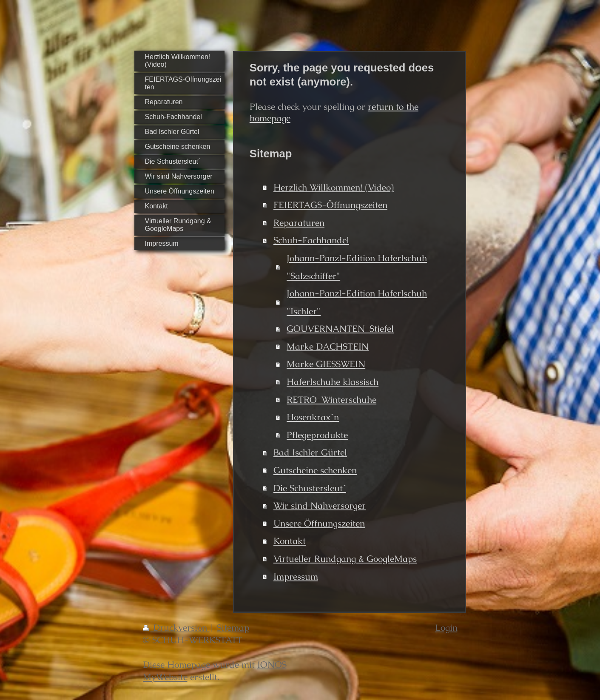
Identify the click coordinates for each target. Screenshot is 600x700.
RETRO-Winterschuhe (331, 400)
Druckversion (176, 627)
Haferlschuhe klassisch (333, 382)
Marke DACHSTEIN (328, 346)
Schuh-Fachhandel (311, 240)
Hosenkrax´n (313, 417)
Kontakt (290, 541)
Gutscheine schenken (315, 470)
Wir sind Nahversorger (320, 505)
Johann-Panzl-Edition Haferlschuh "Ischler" (357, 302)
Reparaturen (299, 223)
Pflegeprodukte (317, 435)
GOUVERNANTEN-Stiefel (340, 329)
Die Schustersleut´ (310, 488)
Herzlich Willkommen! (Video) (334, 187)
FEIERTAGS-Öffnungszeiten (330, 205)
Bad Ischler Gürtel (310, 452)
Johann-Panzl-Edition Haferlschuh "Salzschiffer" (357, 267)
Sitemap (233, 627)
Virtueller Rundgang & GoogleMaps (345, 559)
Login (446, 627)
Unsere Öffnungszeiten (319, 523)
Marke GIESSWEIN (326, 364)
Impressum (296, 576)
